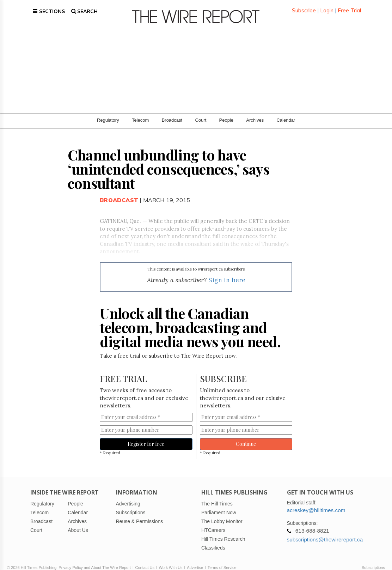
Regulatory (108, 113)
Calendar (286, 113)
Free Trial (349, 7)
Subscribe (304, 7)
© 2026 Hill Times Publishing (33, 560)
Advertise (195, 560)
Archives (255, 113)
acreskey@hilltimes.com (316, 503)
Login (327, 7)
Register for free (146, 437)
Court (201, 113)
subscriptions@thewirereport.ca (325, 532)
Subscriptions (373, 560)
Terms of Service (222, 560)
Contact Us (145, 560)
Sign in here (227, 273)
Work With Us (171, 560)
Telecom (140, 113)
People (226, 113)
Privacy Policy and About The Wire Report (95, 560)
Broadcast (172, 113)
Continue (246, 437)
